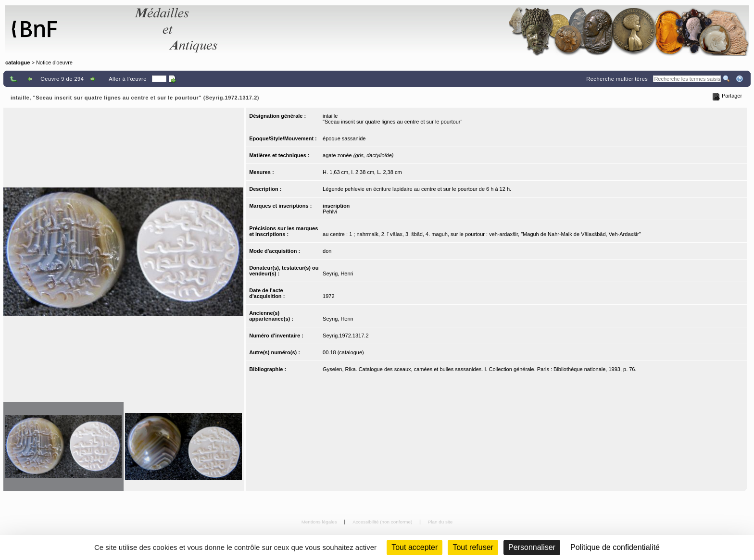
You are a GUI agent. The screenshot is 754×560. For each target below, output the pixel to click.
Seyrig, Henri (338, 274)
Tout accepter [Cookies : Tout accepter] (415, 547)
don (327, 251)
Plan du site (440, 522)
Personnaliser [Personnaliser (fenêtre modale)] (532, 547)
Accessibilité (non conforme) (383, 522)
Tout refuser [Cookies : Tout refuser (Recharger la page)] (473, 547)
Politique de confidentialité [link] (615, 547)
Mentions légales (320, 522)
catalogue (18, 62)
